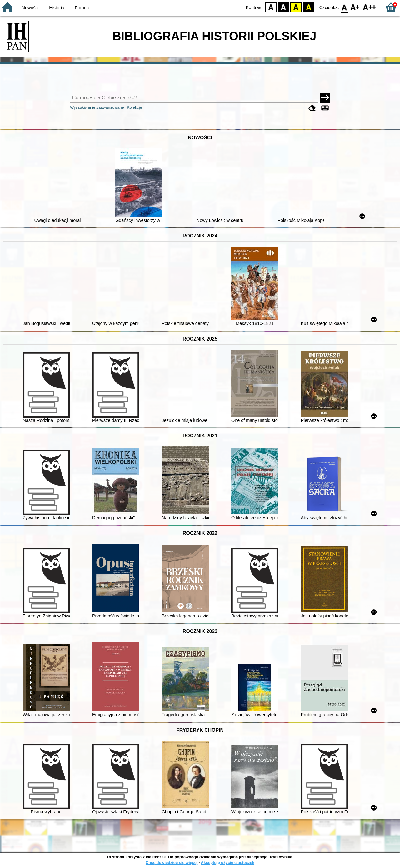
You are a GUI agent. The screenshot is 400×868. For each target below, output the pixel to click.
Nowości (30, 8)
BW (283, 7)
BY (309, 7)
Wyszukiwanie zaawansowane (97, 107)
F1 (355, 7)
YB (296, 7)
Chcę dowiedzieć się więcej (172, 863)
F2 (370, 7)
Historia (57, 8)
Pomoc (82, 8)
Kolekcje (134, 107)
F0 (344, 7)
